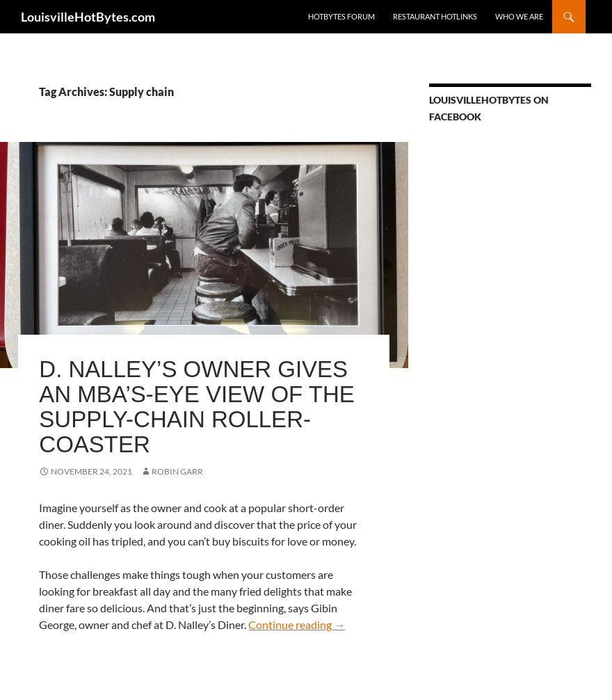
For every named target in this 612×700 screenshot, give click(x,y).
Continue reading (297, 625)
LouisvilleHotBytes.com (88, 17)
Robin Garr (177, 471)
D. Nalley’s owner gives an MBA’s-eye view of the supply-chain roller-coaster (197, 407)
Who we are (519, 16)
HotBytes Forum (341, 16)
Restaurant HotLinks (435, 16)
